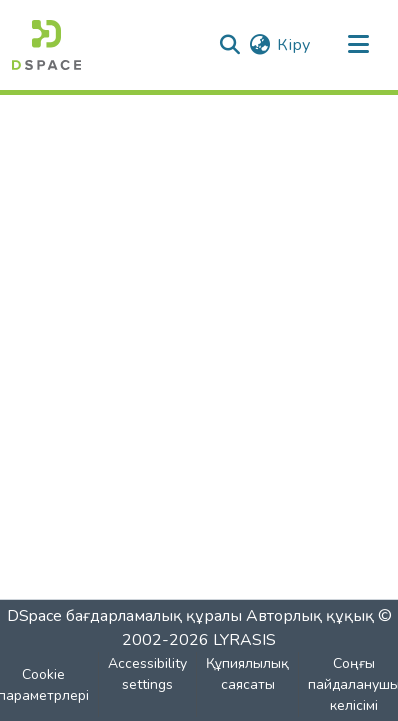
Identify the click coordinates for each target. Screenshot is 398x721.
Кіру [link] (293, 45)
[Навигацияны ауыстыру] (358, 45)
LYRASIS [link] (244, 640)
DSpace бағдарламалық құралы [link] (124, 616)
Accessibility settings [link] (147, 674)
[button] (46, 45)
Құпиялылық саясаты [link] (247, 674)
